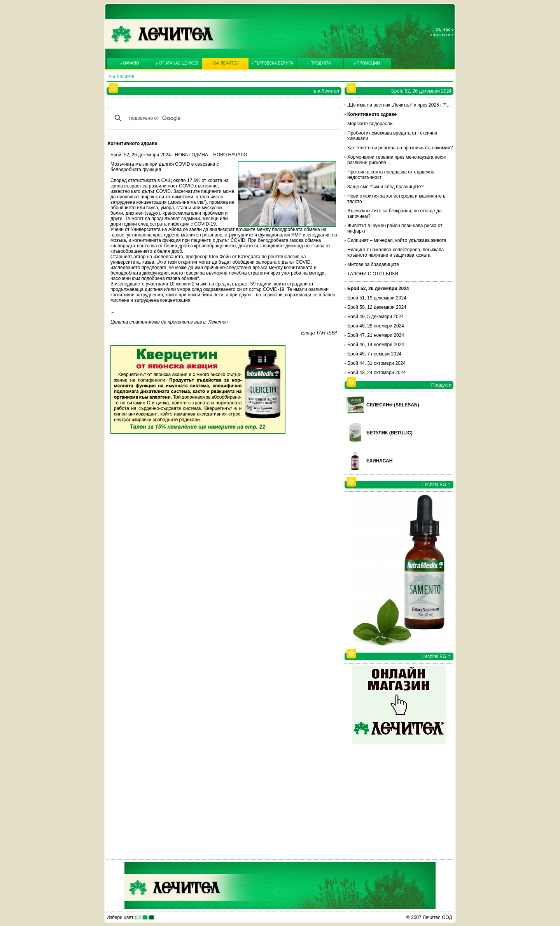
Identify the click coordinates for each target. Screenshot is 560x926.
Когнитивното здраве (372, 114)
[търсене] (223, 118)
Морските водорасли (370, 124)
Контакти (441, 35)
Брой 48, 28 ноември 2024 (376, 326)
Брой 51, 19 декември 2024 (377, 298)
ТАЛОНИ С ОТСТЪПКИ (373, 274)
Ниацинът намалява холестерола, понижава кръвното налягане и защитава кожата (395, 252)
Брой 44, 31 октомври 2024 (376, 363)
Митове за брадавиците (373, 264)
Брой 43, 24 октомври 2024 (376, 373)
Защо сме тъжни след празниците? (385, 187)
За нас (443, 29)
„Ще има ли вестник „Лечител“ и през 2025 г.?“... (399, 105)
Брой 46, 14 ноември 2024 (376, 345)
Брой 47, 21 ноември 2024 (376, 335)
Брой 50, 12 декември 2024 (377, 307)
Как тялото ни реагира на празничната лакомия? (400, 148)
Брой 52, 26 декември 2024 (378, 289)
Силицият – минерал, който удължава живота (397, 240)
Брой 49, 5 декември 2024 (375, 317)
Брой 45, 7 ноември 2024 (374, 354)
